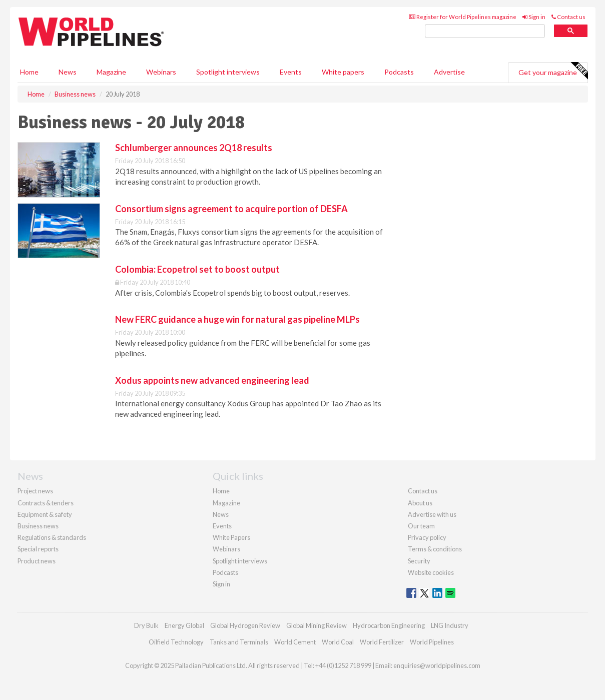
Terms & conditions (435, 549)
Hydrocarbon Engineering (389, 625)
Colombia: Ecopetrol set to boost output (197, 269)
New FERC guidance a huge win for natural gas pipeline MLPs (237, 319)
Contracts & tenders (46, 503)
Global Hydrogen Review (245, 625)
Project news (35, 491)
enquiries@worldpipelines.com (437, 665)
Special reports (38, 549)
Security (419, 561)
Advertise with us (432, 514)
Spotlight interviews (228, 72)
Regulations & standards (52, 537)
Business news (38, 526)
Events (291, 72)
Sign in (534, 17)
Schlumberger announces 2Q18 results (194, 148)
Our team (421, 526)
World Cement (295, 642)
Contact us (568, 17)
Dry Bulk (146, 625)
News (221, 514)
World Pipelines (432, 642)
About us (420, 503)
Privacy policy (427, 537)
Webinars (161, 72)
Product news (37, 561)
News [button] (68, 72)
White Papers (231, 537)
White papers (343, 72)
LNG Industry (450, 625)
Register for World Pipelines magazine (463, 17)
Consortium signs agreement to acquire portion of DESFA (231, 209)
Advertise (449, 72)
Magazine (111, 72)
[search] (485, 31)
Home (29, 72)
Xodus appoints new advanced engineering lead (212, 380)
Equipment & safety (45, 514)
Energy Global (184, 625)
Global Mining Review (317, 625)
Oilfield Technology (176, 642)
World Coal (338, 642)
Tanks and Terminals (239, 642)
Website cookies (431, 572)
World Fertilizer (382, 642)
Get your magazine (553, 71)
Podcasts (399, 72)
